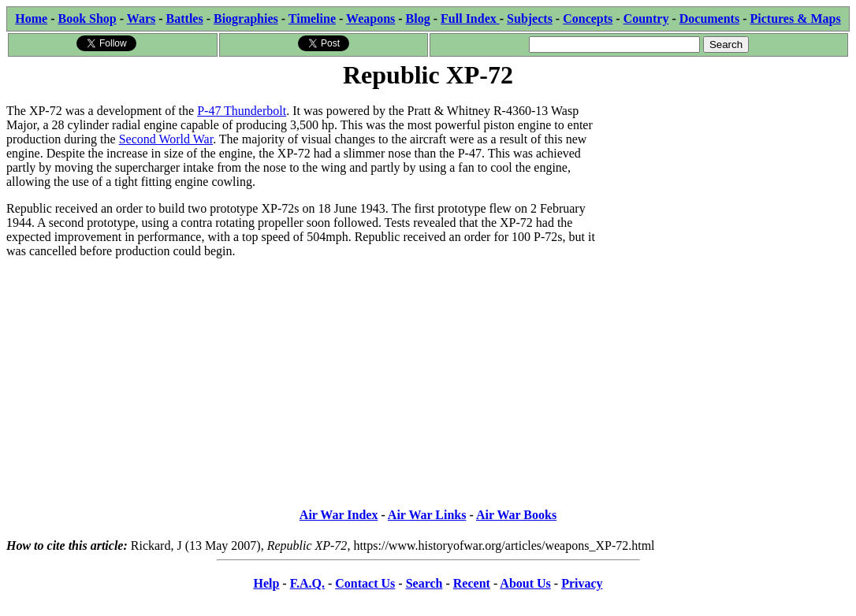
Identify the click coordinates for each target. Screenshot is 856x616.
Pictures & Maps (796, 19)
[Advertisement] (731, 191)
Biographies (246, 19)
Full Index (470, 19)
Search (424, 583)
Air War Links (427, 515)
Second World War (166, 139)
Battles (185, 19)
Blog (418, 19)
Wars (141, 19)
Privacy (582, 583)
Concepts (588, 19)
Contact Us (365, 583)
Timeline (312, 19)
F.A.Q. (307, 583)
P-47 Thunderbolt (242, 111)
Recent (472, 583)
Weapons (370, 19)
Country (646, 19)
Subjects (530, 19)
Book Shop (87, 19)
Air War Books (516, 515)
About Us (525, 583)
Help (266, 583)
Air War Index (339, 515)
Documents (709, 19)
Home (31, 19)
